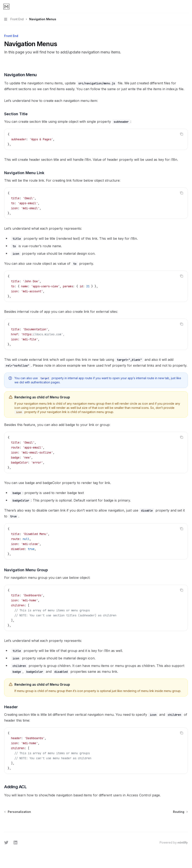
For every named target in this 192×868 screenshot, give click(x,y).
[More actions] (187, 7)
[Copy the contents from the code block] (182, 134)
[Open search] (179, 7)
